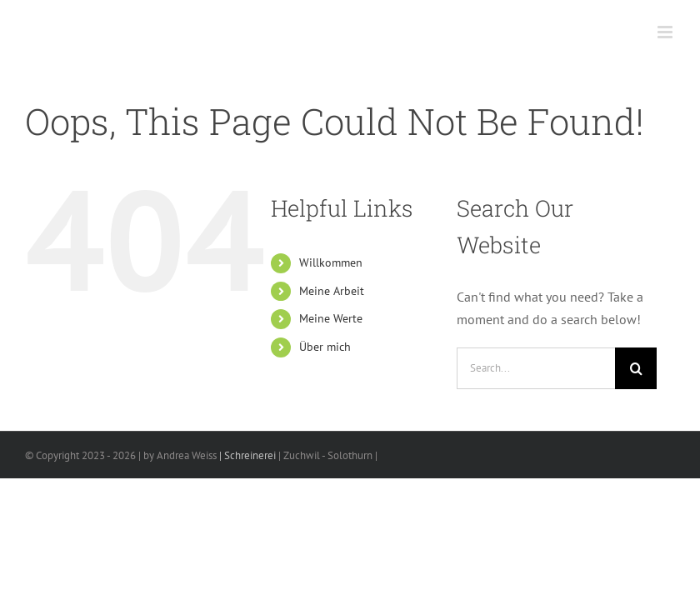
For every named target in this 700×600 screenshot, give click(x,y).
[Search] (636, 368)
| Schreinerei (246, 455)
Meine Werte (331, 318)
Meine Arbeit (332, 291)
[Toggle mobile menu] (666, 32)
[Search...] (536, 368)
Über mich (325, 347)
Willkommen (331, 262)
